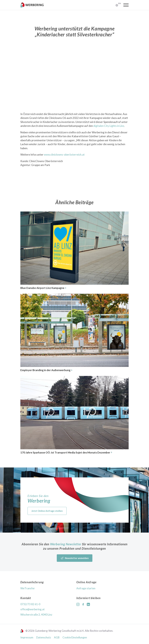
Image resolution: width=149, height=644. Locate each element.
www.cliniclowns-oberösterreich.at (64, 155)
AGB (57, 637)
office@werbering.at (33, 609)
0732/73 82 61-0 (30, 604)
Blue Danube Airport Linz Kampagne (43, 288)
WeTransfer (28, 588)
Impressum (27, 637)
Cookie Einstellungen (75, 637)
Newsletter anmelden (75, 558)
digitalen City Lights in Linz (109, 126)
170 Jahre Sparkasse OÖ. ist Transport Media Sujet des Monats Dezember (66, 452)
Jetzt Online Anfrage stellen (47, 511)
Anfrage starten (86, 588)
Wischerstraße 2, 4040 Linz (36, 615)
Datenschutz (44, 637)
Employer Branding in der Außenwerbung (46, 370)
